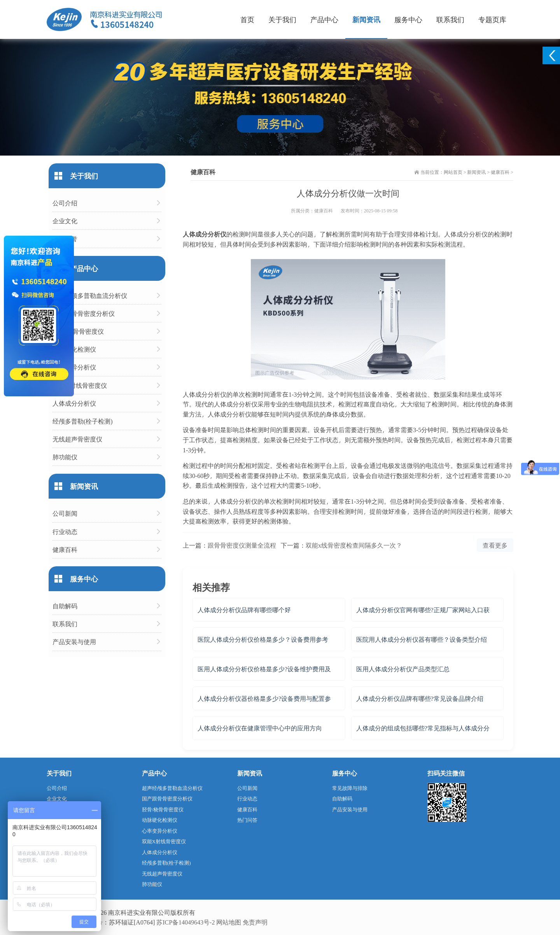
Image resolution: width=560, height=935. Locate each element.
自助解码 (65, 606)
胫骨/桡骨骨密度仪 (78, 331)
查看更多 (495, 545)
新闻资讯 (366, 19)
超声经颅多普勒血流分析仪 (90, 295)
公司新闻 (65, 513)
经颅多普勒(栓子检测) (83, 421)
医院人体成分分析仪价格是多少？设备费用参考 (263, 639)
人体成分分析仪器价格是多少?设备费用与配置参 (264, 698)
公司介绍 (65, 203)
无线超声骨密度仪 (77, 439)
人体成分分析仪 (74, 403)
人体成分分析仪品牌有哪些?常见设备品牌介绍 (420, 698)
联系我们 (450, 19)
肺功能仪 (65, 457)
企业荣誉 (65, 239)
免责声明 (255, 922)
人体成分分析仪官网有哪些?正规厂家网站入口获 (423, 610)
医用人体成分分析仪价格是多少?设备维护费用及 (264, 669)
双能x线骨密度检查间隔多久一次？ (354, 545)
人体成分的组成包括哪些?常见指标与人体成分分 (423, 728)
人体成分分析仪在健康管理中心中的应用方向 (260, 728)
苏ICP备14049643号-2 (185, 922)
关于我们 (282, 19)
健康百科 (500, 172)
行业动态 (65, 531)
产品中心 (324, 19)
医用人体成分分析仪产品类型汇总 (403, 669)
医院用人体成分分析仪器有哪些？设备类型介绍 (422, 639)
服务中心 (408, 19)
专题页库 (492, 19)
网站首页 (453, 172)
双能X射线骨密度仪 (80, 385)
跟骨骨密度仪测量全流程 (242, 545)
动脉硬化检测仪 (74, 349)
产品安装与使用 (74, 642)
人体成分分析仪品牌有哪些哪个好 (244, 610)
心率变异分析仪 (74, 367)
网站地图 (229, 922)
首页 (247, 19)
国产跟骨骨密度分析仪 (84, 313)
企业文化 (65, 221)
